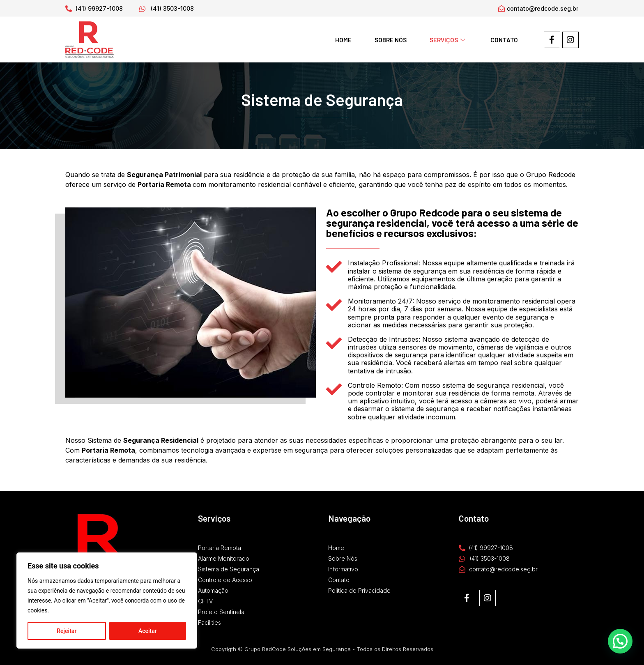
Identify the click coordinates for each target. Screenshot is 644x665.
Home (343, 40)
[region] (107, 601)
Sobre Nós (391, 40)
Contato (504, 40)
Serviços (447, 40)
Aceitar (148, 631)
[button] (621, 643)
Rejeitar (67, 631)
